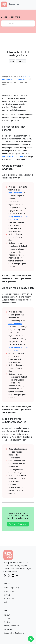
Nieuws (7, 595)
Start (12, 61)
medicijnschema (15, 193)
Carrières (7, 622)
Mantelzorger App (11, 588)
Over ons (7, 619)
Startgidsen (21, 61)
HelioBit (7, 615)
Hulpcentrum (9, 598)
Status (6, 602)
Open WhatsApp (18, 524)
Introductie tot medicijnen (13, 157)
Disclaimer (8, 629)
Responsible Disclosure (14, 633)
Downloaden (9, 591)
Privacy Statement (11, 626)
